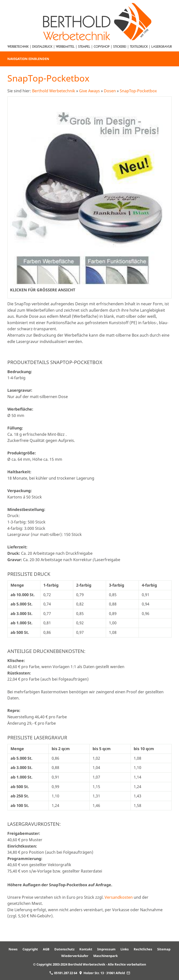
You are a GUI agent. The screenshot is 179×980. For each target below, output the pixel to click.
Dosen (110, 91)
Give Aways (89, 91)
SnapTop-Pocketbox (138, 91)
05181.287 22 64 (63, 973)
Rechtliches (143, 949)
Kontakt (86, 949)
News (13, 949)
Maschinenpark (106, 956)
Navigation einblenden (28, 59)
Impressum (106, 949)
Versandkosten (119, 897)
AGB (46, 949)
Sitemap (164, 949)
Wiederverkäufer (75, 956)
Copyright (30, 949)
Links (125, 949)
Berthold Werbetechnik (54, 91)
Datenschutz (64, 949)
